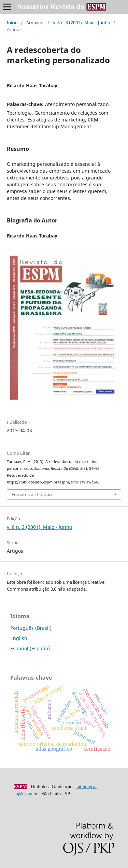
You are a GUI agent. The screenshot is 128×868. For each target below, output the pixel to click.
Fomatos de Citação (32, 494)
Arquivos (35, 23)
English (19, 638)
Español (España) (30, 648)
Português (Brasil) (31, 628)
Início (12, 23)
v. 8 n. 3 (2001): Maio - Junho (82, 23)
